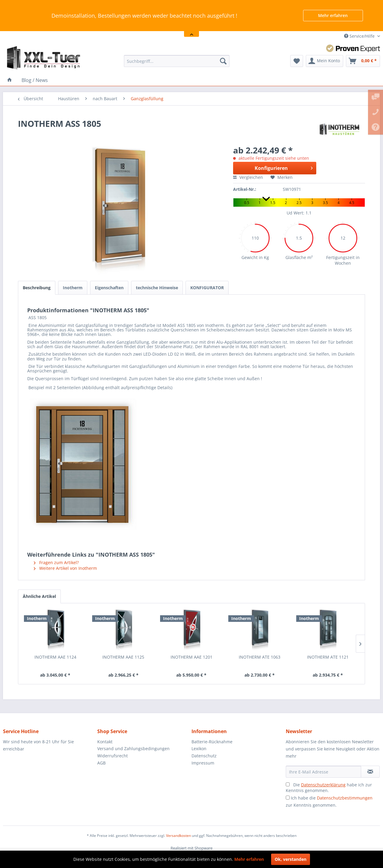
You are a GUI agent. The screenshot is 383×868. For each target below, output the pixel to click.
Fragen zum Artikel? (56, 562)
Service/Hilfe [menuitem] (360, 36)
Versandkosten (178, 836)
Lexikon (199, 749)
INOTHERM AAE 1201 (191, 657)
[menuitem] (177, 61)
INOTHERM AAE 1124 (55, 657)
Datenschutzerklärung (323, 785)
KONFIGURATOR (207, 288)
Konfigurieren (284, 167)
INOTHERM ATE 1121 (328, 657)
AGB (101, 763)
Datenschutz (204, 756)
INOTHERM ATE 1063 (260, 657)
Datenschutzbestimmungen (345, 798)
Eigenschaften (109, 288)
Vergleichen (248, 177)
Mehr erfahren (333, 15)
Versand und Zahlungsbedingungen (133, 749)
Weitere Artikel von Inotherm (65, 568)
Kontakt (105, 742)
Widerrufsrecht (113, 756)
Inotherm (73, 288)
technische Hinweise (157, 288)
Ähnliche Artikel (39, 596)
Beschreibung (37, 288)
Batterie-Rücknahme (212, 742)
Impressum (203, 763)
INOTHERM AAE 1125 (123, 657)
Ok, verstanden (291, 859)
